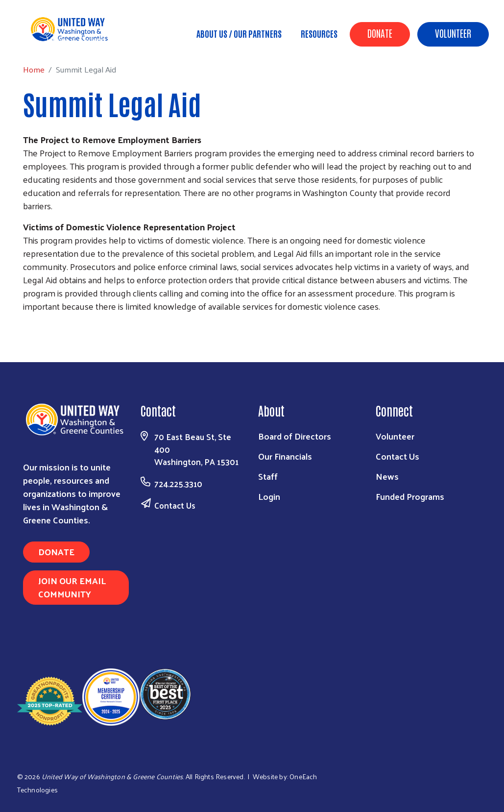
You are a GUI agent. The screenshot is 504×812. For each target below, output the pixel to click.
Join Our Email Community (72, 587)
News (387, 476)
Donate (380, 33)
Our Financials (285, 456)
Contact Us (175, 505)
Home (57, 39)
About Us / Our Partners (239, 33)
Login (269, 496)
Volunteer (453, 33)
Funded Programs (410, 496)
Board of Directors (295, 436)
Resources (319, 33)
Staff (268, 476)
